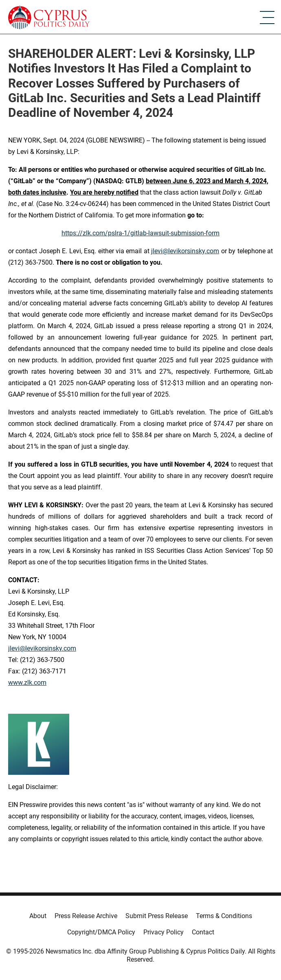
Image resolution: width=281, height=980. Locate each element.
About (38, 916)
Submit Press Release (157, 916)
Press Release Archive (86, 916)
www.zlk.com (27, 683)
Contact (203, 932)
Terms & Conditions (224, 916)
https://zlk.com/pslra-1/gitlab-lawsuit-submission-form (140, 233)
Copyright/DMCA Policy (101, 932)
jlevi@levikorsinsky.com (185, 251)
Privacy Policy (164, 932)
